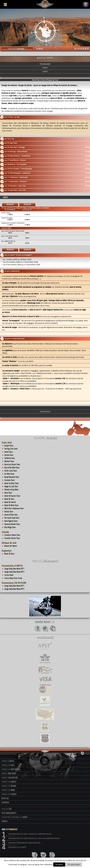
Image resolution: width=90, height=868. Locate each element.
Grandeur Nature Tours (12, 535)
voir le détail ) (58, 389)
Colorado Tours (9, 480)
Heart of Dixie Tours (11, 515)
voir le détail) (25, 378)
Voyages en (8, 765)
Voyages (9, 773)
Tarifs (45, 68)
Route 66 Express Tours (12, 496)
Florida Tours (9, 511)
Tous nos (17, 49)
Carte (45, 71)
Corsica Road (9, 575)
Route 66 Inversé (10, 502)
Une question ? (45, 412)
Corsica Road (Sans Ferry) (13, 578)
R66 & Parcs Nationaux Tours (14, 508)
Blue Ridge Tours (10, 527)
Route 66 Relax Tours (11, 505)
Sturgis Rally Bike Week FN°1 (14, 569)
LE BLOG (40, 49)
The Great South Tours (12, 518)
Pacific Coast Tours (11, 471)
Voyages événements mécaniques (21, 843)
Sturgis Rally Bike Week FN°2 (14, 572)
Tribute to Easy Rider (11, 489)
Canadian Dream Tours (12, 538)
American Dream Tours (12, 464)
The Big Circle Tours (11, 449)
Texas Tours (8, 493)
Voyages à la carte (14, 847)
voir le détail (26, 384)
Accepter (59, 864)
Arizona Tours (9, 455)
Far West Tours (9, 474)
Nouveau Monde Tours (12, 524)
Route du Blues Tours (12, 483)
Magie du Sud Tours (11, 486)
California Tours (10, 458)
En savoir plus (74, 864)
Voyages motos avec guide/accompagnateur (27, 834)
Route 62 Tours (11, 546)
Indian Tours (9, 452)
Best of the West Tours (12, 467)
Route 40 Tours (9, 554)
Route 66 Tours (9, 499)
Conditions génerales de (15, 817)
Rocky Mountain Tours (12, 477)
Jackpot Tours (9, 445)
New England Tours (11, 521)
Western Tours (9, 461)
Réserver (10, 204)
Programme (45, 64)
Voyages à (8, 761)
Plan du (7, 809)
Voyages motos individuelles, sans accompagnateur (31, 838)
